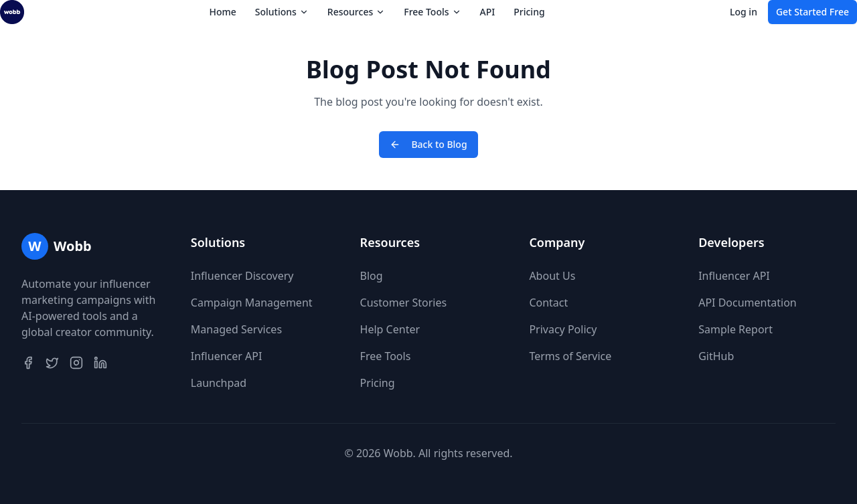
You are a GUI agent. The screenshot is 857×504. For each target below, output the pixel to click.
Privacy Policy (563, 329)
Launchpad (219, 383)
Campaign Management (252, 303)
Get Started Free (812, 12)
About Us (552, 276)
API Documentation (748, 303)
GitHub (716, 356)
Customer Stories (404, 303)
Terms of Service (570, 356)
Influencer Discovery (242, 276)
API (488, 12)
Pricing (529, 12)
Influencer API (227, 356)
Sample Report (735, 329)
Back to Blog (428, 144)
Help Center (390, 329)
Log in (744, 12)
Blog (372, 276)
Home (222, 12)
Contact (548, 303)
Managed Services (236, 329)
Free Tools (386, 356)
